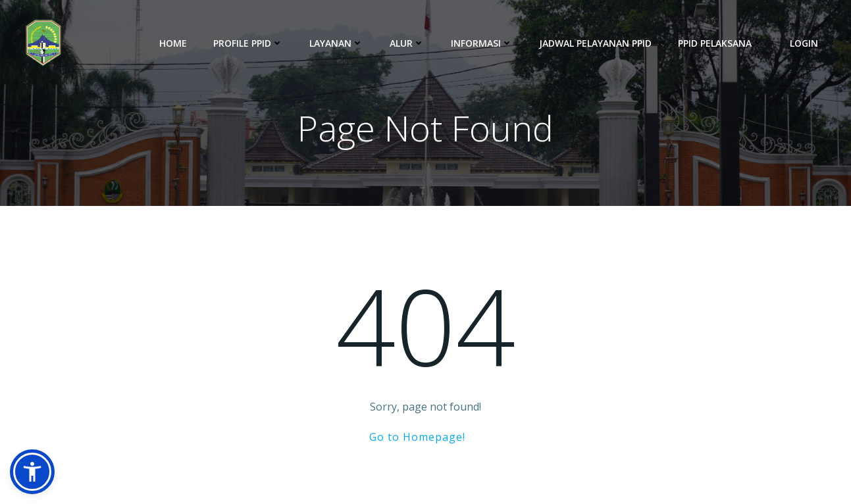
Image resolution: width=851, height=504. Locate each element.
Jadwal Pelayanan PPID (595, 43)
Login (804, 43)
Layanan (336, 43)
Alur (407, 43)
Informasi (482, 43)
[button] (32, 472)
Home (173, 43)
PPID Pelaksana (721, 43)
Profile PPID (248, 43)
